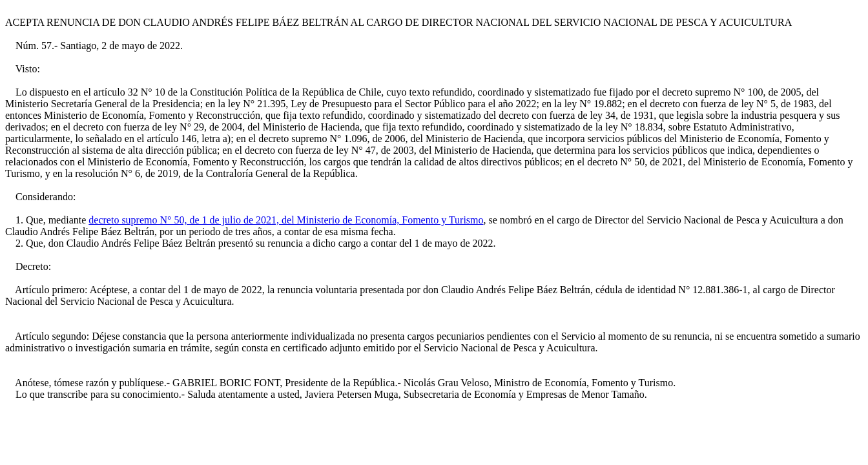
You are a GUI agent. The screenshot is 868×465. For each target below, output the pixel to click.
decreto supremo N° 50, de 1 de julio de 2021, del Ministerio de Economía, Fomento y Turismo (286, 220)
